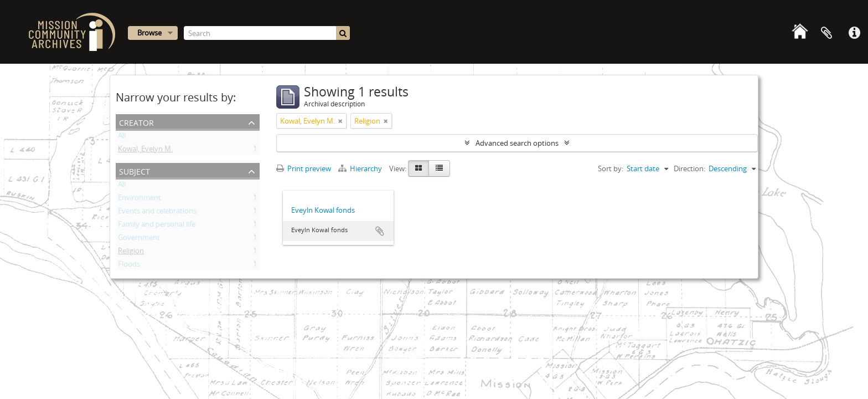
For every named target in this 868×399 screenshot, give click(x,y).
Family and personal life (157, 226)
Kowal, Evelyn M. (145, 151)
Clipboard (826, 33)
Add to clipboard (380, 231)
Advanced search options (517, 143)
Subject (135, 170)
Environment (139, 199)
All (122, 137)
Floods (129, 266)
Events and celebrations (157, 213)
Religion (131, 253)
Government (139, 239)
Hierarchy (361, 168)
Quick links (854, 33)
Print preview (304, 168)
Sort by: (611, 168)
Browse (149, 33)
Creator (136, 122)
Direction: (689, 168)
